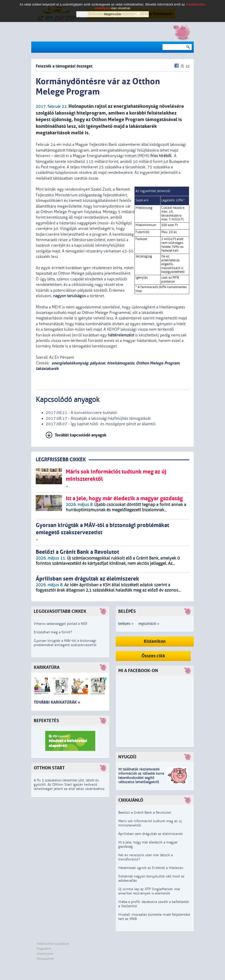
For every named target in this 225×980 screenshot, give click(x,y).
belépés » (126, 624)
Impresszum (45, 954)
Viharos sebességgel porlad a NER (60, 624)
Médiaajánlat (45, 959)
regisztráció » (149, 624)
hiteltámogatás (121, 363)
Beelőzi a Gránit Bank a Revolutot (145, 813)
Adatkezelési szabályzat (53, 944)
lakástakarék (47, 369)
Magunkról (44, 949)
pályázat (98, 363)
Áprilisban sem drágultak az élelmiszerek (150, 834)
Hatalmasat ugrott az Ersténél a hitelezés (151, 868)
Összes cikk (153, 656)
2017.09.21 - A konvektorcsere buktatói (81, 413)
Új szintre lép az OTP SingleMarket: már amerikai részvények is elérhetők (149, 891)
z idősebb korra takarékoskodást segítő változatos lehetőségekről (141, 778)
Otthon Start (49, 768)
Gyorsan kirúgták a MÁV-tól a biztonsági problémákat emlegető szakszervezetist (65, 643)
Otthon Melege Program (158, 363)
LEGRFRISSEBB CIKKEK (61, 460)
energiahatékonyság (70, 363)
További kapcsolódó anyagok (81, 435)
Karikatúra (47, 667)
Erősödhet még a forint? (53, 632)
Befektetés (46, 721)
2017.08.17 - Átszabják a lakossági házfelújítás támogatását (98, 418)
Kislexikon (155, 641)
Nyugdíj (127, 757)
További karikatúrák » (57, 702)
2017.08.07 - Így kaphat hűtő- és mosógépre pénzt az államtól (101, 424)
